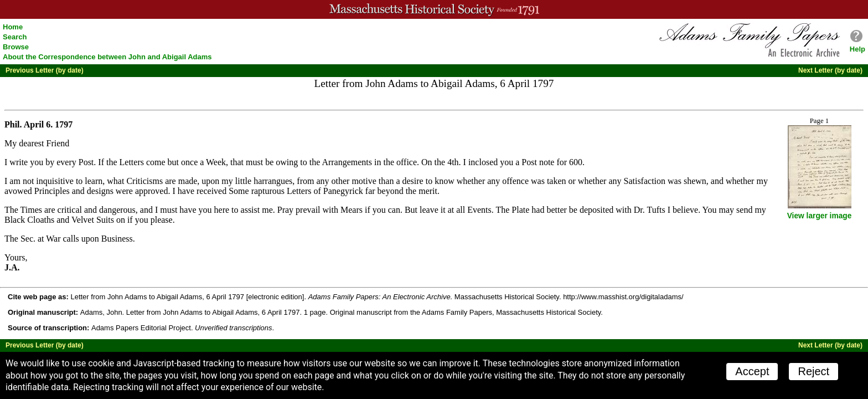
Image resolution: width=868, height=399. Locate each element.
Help (857, 49)
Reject (813, 371)
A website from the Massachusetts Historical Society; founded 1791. (434, 9)
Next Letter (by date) (830, 70)
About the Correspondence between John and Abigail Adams (107, 57)
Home (13, 27)
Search (15, 37)
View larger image (820, 216)
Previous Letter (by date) (45, 70)
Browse (16, 47)
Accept (752, 371)
